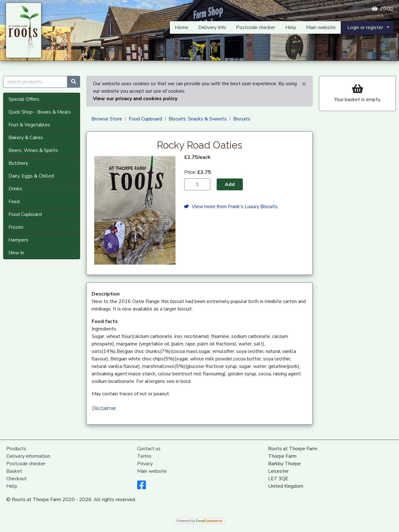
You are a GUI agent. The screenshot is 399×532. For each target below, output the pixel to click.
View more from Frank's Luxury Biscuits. (231, 207)
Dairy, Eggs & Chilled (31, 176)
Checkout (17, 479)
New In (16, 253)
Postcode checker (256, 27)
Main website (321, 27)
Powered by (199, 521)
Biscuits (242, 119)
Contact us (149, 449)
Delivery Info (212, 27)
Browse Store (107, 119)
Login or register (365, 27)
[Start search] (74, 82)
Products (16, 449)
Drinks (15, 189)
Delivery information (28, 456)
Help (291, 27)
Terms (144, 456)
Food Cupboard (25, 214)
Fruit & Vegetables (29, 125)
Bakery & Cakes (26, 138)
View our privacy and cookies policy (135, 99)
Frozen (16, 227)
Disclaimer (104, 408)
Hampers (18, 240)
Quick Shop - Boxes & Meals (40, 112)
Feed (14, 202)
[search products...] (35, 82)
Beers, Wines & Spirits (33, 150)
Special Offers (24, 99)
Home (182, 27)
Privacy (145, 464)
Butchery (18, 163)
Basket (14, 471)
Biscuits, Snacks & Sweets (198, 119)
